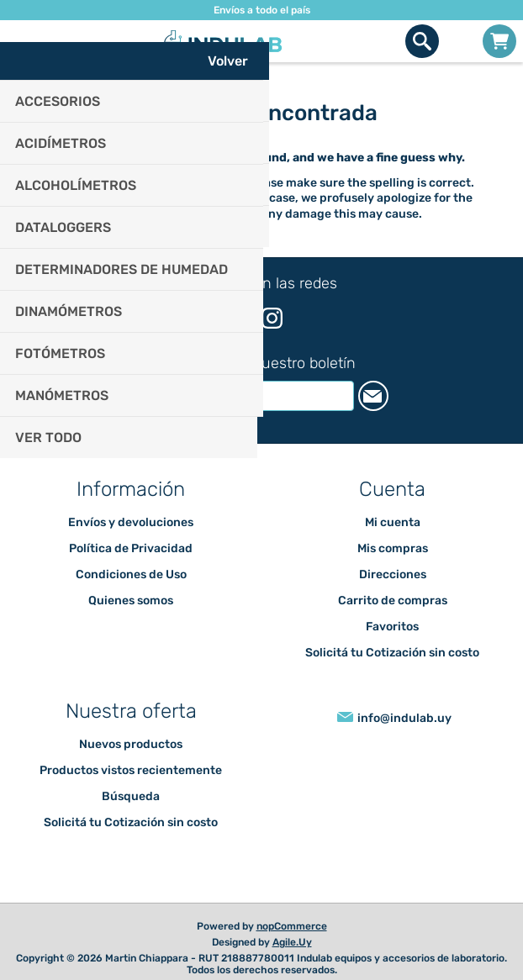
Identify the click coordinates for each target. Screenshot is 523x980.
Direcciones (393, 574)
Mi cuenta (393, 522)
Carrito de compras (499, 41)
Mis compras (393, 548)
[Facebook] (247, 317)
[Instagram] (272, 318)
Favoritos (392, 627)
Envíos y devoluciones (131, 522)
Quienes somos (131, 601)
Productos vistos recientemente (131, 770)
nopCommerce (292, 926)
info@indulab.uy (404, 718)
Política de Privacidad (131, 548)
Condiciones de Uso (131, 574)
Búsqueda (131, 796)
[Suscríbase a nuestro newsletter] (245, 396)
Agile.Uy (292, 942)
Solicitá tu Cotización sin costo (392, 653)
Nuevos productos (131, 744)
